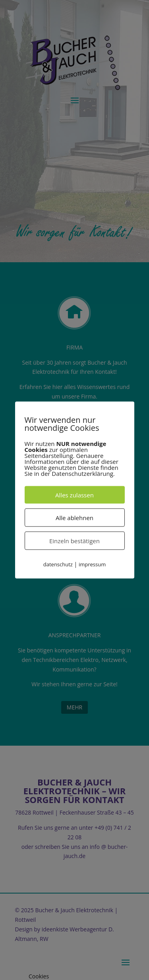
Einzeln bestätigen (74, 540)
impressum (92, 564)
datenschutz (58, 564)
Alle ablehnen (74, 517)
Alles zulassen (74, 495)
